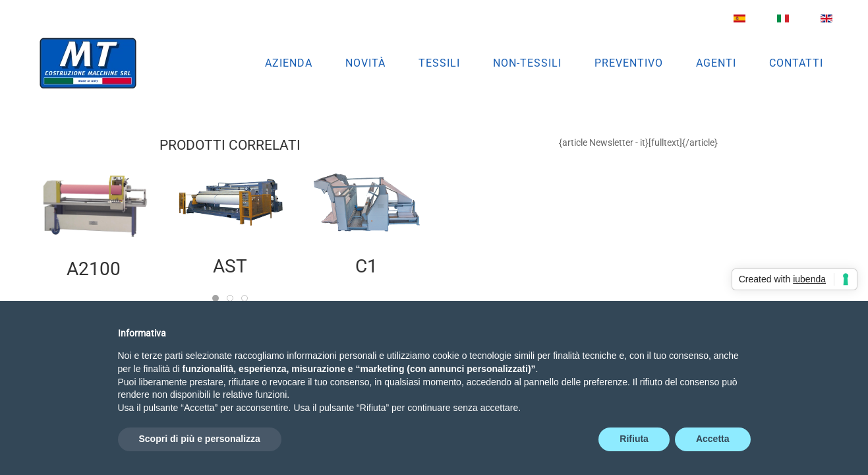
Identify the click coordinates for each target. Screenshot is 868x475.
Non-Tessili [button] (527, 63)
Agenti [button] (716, 63)
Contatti (796, 63)
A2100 (94, 269)
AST (229, 266)
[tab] (216, 298)
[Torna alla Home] (88, 63)
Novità (365, 63)
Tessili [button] (439, 63)
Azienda (289, 63)
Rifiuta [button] (634, 439)
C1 (366, 266)
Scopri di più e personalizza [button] (200, 439)
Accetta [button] (713, 439)
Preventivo (629, 63)
